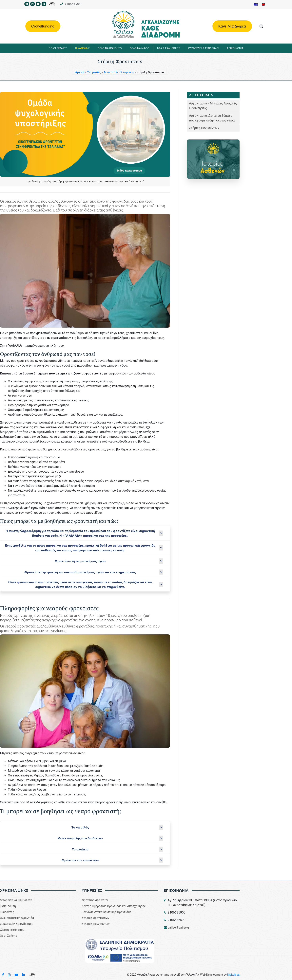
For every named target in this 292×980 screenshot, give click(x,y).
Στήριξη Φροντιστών (95, 918)
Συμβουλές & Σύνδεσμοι (16, 924)
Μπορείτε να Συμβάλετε (16, 900)
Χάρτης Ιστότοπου (12, 930)
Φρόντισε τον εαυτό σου (80, 860)
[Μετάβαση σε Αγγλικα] (263, 4)
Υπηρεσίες (94, 72)
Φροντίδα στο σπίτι (95, 900)
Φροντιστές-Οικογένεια (119, 72)
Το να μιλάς (80, 827)
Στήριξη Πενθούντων (204, 128)
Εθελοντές (7, 912)
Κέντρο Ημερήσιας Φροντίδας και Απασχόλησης (114, 906)
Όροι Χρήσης (9, 936)
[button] (261, 26)
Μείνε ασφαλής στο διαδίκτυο (80, 838)
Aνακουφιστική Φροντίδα (17, 918)
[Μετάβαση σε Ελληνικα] (256, 4)
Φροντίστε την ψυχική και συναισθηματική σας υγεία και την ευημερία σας (80, 572)
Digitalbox (233, 975)
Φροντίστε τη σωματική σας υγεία (80, 561)
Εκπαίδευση (8, 906)
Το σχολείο (80, 849)
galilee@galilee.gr (179, 928)
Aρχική (80, 72)
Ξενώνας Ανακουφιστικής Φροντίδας (107, 912)
